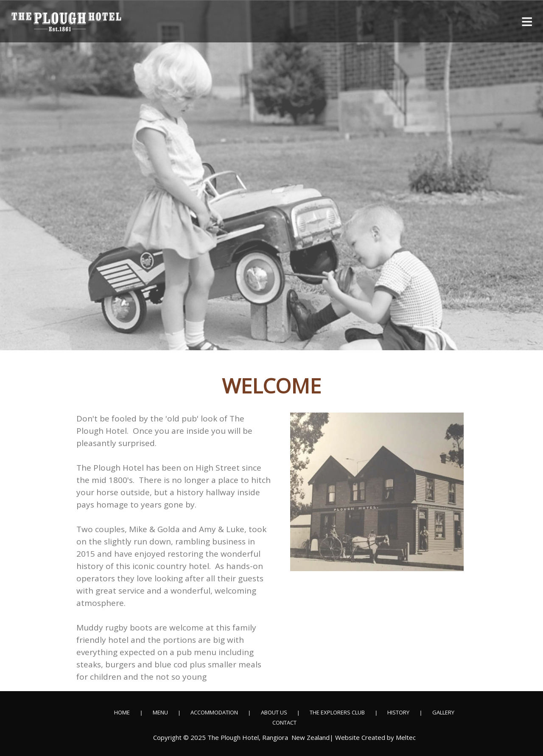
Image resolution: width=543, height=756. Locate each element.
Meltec (406, 738)
